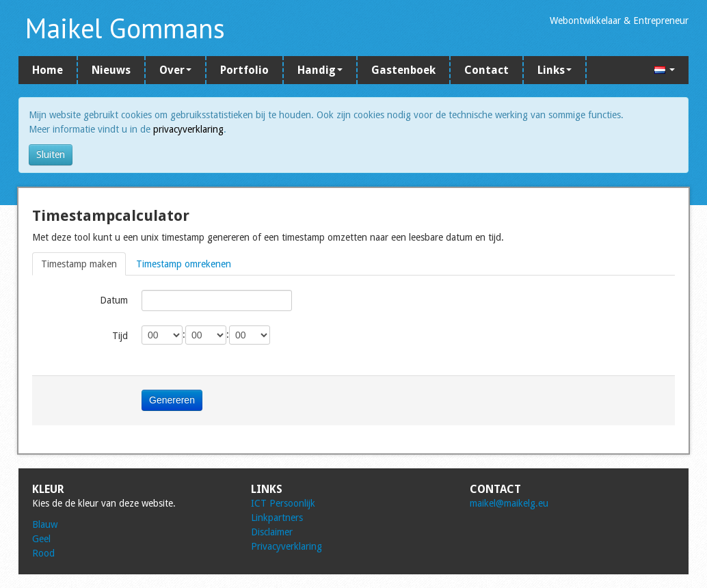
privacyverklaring (188, 129)
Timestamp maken (79, 264)
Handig (320, 70)
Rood (43, 553)
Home (48, 70)
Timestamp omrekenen (184, 264)
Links (555, 70)
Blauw (45, 524)
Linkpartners (277, 518)
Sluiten (51, 155)
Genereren (172, 400)
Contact (486, 70)
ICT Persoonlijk (283, 503)
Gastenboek (403, 70)
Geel (41, 539)
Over (175, 70)
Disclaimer (272, 532)
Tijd (120, 336)
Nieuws (111, 70)
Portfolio (244, 70)
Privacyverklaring (286, 546)
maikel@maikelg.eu (509, 503)
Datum (114, 300)
